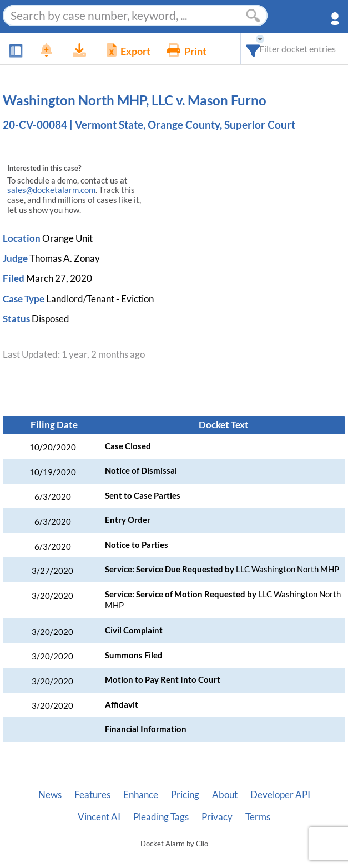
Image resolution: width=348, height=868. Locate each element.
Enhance (141, 795)
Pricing (185, 795)
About (225, 795)
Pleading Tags (161, 817)
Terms (258, 817)
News (50, 795)
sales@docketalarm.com (51, 190)
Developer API (280, 795)
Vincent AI (99, 817)
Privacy (217, 817)
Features (92, 795)
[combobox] (253, 49)
